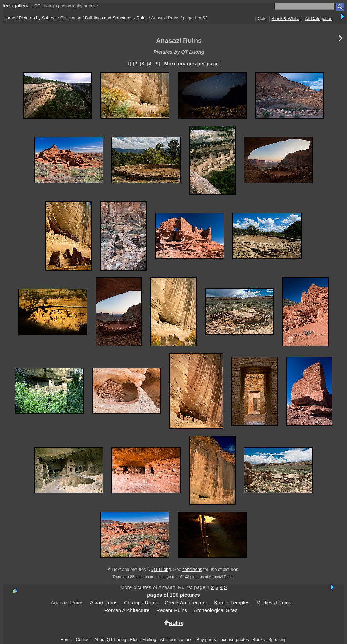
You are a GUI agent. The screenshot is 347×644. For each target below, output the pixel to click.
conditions (192, 569)
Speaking (278, 639)
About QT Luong (110, 639)
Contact (83, 639)
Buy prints (206, 639)
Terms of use (180, 639)
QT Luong (161, 569)
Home (9, 18)
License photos (234, 639)
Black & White (285, 18)
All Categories (319, 18)
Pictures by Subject (38, 18)
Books (259, 639)
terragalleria (16, 6)
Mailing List (153, 639)
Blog (134, 639)
